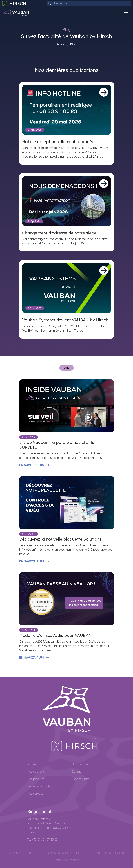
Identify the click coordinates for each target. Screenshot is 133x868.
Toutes (66, 368)
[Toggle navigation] (126, 13)
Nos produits (36, 779)
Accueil (61, 44)
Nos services (35, 794)
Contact (77, 772)
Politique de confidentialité (63, 853)
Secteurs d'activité (39, 786)
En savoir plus (34, 465)
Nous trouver (80, 764)
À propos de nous (21, 853)
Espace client (80, 779)
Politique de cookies (66, 860)
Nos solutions (36, 772)
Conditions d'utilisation (109, 853)
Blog (75, 786)
